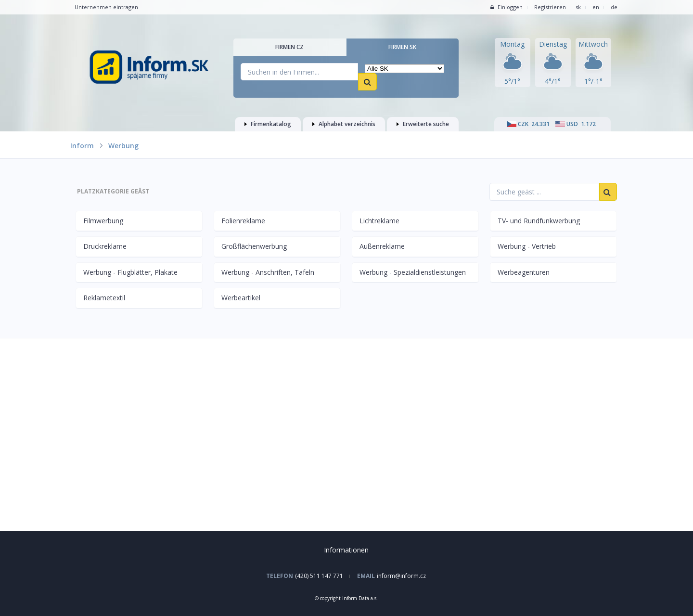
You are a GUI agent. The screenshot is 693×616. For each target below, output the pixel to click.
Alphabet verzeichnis (344, 124)
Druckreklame (105, 246)
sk (578, 7)
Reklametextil (104, 298)
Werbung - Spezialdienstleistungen (413, 272)
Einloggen (507, 7)
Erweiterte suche (423, 124)
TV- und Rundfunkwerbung (539, 221)
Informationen (346, 550)
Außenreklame (382, 246)
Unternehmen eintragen (106, 7)
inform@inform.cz (401, 576)
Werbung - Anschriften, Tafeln (268, 272)
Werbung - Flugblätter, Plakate (130, 272)
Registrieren (550, 7)
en (596, 7)
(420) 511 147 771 (319, 576)
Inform (82, 146)
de (614, 7)
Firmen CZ (289, 47)
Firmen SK (402, 47)
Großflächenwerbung (254, 246)
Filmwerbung (103, 221)
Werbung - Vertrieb (527, 246)
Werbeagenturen (524, 272)
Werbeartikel (241, 298)
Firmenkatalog (268, 124)
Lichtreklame (379, 221)
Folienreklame (243, 221)
